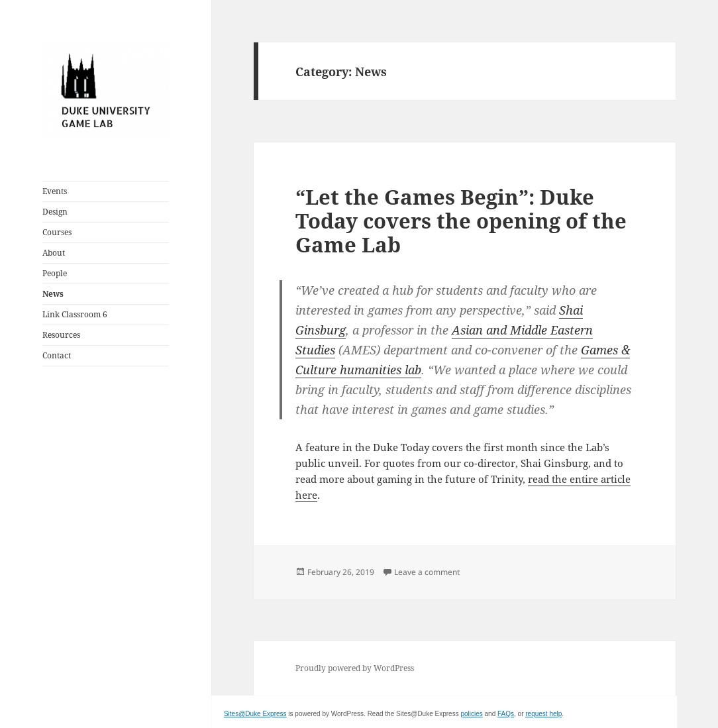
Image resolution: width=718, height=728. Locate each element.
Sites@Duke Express (255, 714)
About (54, 253)
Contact (57, 355)
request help (543, 714)
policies (471, 714)
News (53, 294)
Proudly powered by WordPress (355, 668)
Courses (57, 232)
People (55, 273)
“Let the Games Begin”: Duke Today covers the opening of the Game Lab (461, 221)
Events (55, 191)
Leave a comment (427, 572)
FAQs (506, 714)
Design (55, 212)
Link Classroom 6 (75, 314)
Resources (61, 335)
